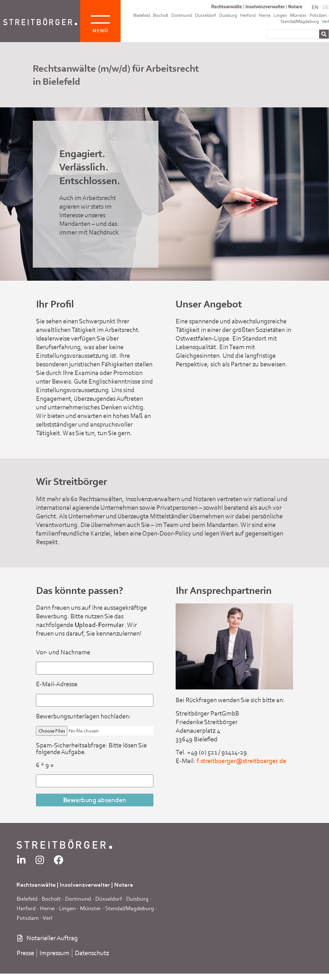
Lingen (67, 908)
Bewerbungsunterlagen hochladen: (83, 717)
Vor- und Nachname (63, 653)
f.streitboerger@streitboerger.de (241, 761)
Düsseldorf (206, 15)
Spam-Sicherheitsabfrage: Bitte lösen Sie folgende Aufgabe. (91, 749)
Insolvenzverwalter (265, 7)
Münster (90, 908)
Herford (26, 908)
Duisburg (137, 899)
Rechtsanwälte (227, 7)
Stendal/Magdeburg (300, 21)
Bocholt (161, 15)
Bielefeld (142, 15)
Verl (325, 21)
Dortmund (182, 15)
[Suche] (324, 34)
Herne (47, 908)
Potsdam (318, 15)
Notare (295, 7)
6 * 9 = (45, 765)
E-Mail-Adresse (57, 685)
